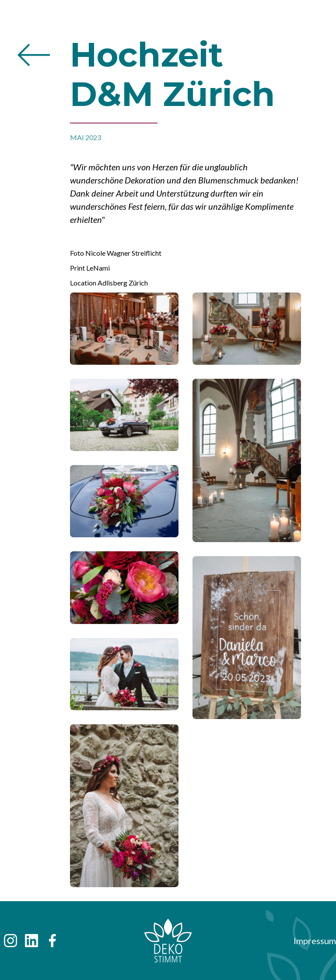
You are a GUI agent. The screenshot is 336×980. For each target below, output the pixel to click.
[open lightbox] (124, 336)
